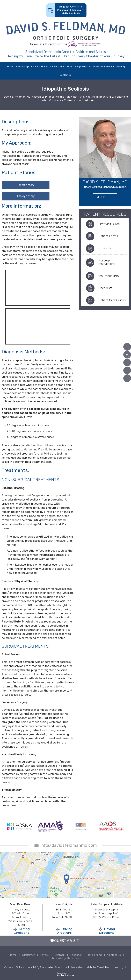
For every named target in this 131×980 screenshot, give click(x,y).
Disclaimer (28, 955)
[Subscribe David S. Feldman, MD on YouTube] (127, 363)
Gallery (120, 66)
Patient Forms (108, 236)
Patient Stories (58, 66)
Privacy (45, 955)
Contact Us (66, 75)
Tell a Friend (95, 955)
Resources (86, 66)
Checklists (105, 288)
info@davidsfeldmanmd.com (68, 845)
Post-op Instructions (107, 262)
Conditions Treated (38, 66)
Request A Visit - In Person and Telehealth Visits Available (71, 10)
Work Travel (73, 66)
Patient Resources (105, 214)
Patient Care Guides (112, 300)
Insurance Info (109, 276)
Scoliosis (57, 100)
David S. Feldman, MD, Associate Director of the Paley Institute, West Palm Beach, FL (58, 97)
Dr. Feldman (21, 66)
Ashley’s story (26, 196)
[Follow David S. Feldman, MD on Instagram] (127, 378)
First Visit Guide (109, 224)
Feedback (76, 955)
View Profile (105, 197)
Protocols (105, 248)
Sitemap (60, 955)
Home (10, 66)
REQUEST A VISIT (64, 941)
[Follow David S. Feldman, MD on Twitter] (127, 355)
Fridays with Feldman (104, 66)
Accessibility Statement (66, 958)
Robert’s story (26, 185)
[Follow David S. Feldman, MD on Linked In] (127, 370)
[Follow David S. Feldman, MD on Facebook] (127, 347)
